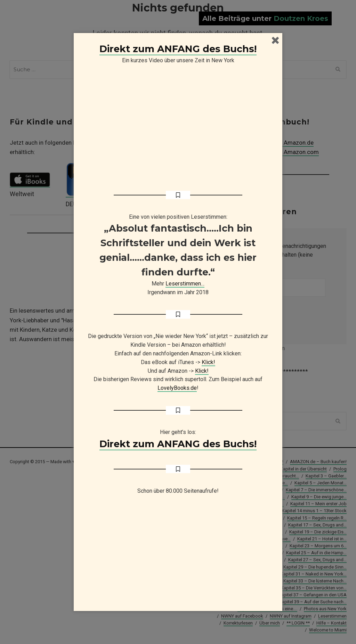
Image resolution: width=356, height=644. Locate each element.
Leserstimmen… (185, 284)
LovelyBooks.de (177, 388)
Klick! (208, 362)
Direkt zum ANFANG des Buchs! (178, 49)
